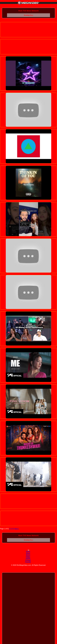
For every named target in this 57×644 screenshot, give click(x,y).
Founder (28, 562)
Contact (28, 560)
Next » (17, 529)
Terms (28, 555)
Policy (28, 557)
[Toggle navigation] (28, 550)
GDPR (28, 558)
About (28, 553)
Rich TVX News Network (28, 11)
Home (28, 551)
